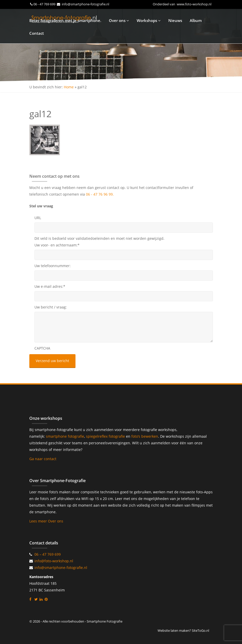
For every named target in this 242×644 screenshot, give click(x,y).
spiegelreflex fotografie (106, 436)
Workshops (149, 20)
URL (38, 218)
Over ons (119, 20)
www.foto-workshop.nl (194, 4)
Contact (37, 33)
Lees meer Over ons (46, 521)
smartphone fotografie (65, 436)
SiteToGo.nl (200, 630)
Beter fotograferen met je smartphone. (65, 20)
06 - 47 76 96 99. (100, 194)
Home (69, 87)
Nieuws (175, 20)
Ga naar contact (43, 459)
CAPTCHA (42, 348)
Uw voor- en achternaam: (57, 245)
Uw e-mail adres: (50, 286)
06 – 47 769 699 (48, 554)
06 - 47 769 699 (45, 4)
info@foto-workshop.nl (54, 561)
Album (196, 20)
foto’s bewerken (145, 436)
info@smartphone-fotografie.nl (85, 4)
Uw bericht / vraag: (51, 307)
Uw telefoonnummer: (53, 266)
